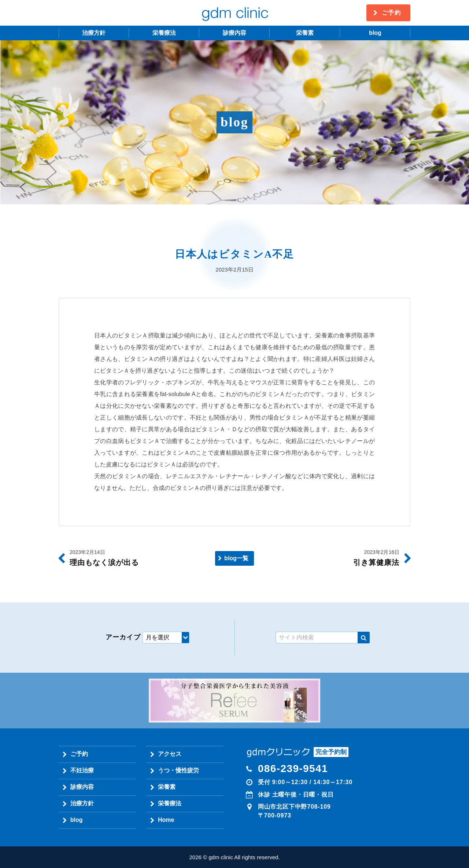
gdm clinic (234, 13)
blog (375, 33)
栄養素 (305, 33)
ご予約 (392, 13)
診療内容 (234, 33)
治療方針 (94, 33)
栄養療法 (164, 33)
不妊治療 (82, 770)
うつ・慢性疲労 (178, 770)
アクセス (170, 754)
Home (166, 820)
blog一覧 (236, 558)
